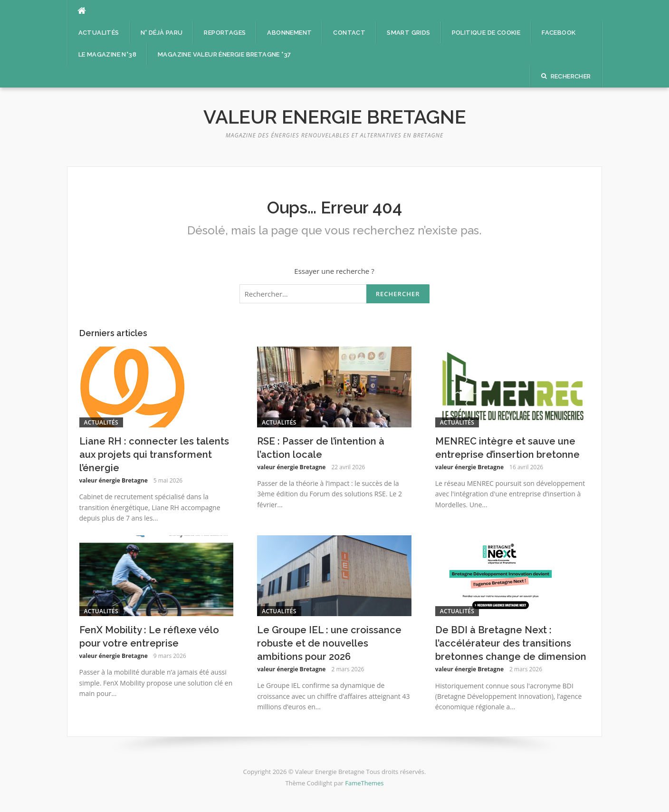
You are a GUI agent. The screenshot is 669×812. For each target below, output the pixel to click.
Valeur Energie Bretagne (335, 117)
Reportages (225, 33)
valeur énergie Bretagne (114, 480)
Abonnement (289, 33)
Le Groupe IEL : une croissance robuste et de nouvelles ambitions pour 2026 (329, 643)
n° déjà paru (162, 33)
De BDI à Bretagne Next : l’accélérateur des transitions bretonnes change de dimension (511, 643)
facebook (559, 33)
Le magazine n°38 (107, 54)
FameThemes (364, 783)
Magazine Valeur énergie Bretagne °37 (224, 54)
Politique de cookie (486, 33)
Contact (349, 33)
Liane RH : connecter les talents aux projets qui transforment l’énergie (154, 454)
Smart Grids (408, 33)
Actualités (99, 33)
